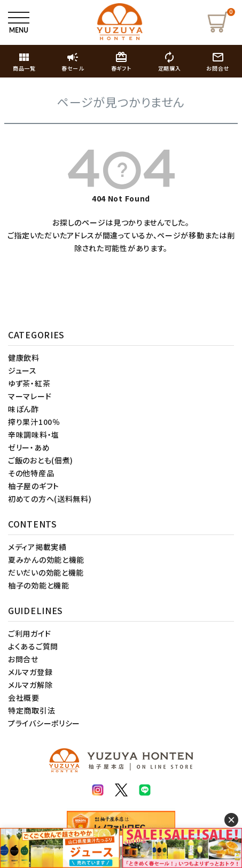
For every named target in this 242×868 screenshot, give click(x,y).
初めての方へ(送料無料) (50, 499)
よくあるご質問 (33, 646)
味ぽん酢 (24, 409)
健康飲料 (24, 358)
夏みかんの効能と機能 (46, 560)
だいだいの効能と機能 (46, 572)
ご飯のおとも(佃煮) (41, 460)
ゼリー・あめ (29, 447)
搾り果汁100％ (34, 422)
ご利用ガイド (29, 633)
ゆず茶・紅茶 (29, 383)
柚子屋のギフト (34, 486)
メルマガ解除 (30, 685)
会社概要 (24, 697)
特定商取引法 (32, 710)
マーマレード (30, 396)
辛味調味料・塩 (34, 435)
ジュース (22, 370)
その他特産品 (31, 473)
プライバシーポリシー (44, 723)
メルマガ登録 (30, 672)
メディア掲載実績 (37, 547)
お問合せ (23, 659)
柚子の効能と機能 (39, 585)
